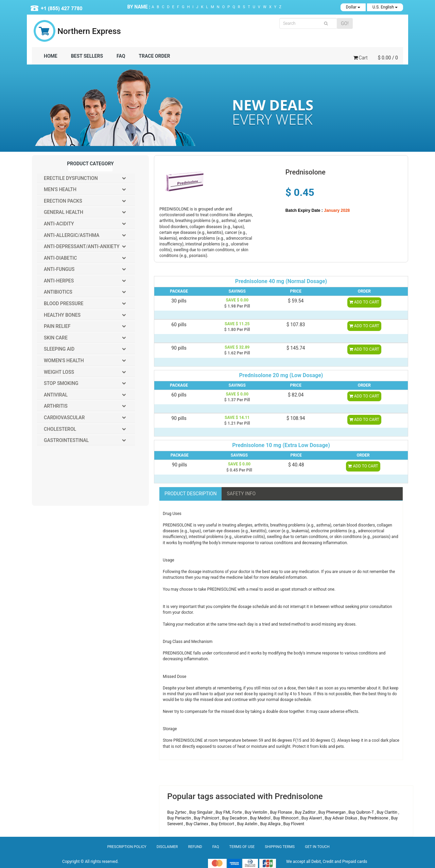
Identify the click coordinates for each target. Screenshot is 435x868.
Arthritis (56, 406)
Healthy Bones (62, 315)
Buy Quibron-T (362, 812)
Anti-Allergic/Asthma (72, 235)
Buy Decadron (235, 818)
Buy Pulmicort (207, 818)
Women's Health (64, 361)
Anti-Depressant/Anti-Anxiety (82, 246)
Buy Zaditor (306, 812)
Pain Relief (57, 326)
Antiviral (56, 395)
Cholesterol (60, 429)
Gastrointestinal (66, 440)
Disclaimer (167, 847)
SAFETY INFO (241, 494)
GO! (345, 23)
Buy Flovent (294, 824)
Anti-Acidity (59, 224)
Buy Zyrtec (177, 812)
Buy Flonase (281, 812)
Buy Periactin (180, 818)
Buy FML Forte (229, 812)
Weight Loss (59, 372)
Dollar (353, 7)
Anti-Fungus (59, 269)
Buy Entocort (223, 824)
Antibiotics (58, 292)
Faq (216, 847)
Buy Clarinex (198, 824)
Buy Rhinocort (286, 818)
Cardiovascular (64, 418)
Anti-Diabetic (60, 258)
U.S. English (385, 7)
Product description (190, 494)
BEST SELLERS (87, 56)
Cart (361, 58)
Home (51, 56)
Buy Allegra (271, 824)
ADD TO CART (364, 302)
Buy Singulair (202, 812)
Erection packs (63, 201)
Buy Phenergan (333, 812)
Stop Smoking (61, 383)
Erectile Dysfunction (71, 178)
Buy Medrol (261, 818)
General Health (64, 212)
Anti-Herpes (59, 281)
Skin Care (56, 338)
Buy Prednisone (375, 818)
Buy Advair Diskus (341, 818)
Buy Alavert (312, 818)
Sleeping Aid (59, 349)
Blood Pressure (64, 303)
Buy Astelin (248, 824)
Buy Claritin (388, 812)
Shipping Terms (280, 847)
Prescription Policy (127, 847)
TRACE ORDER (154, 56)
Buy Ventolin (256, 812)
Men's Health (60, 189)
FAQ (121, 56)
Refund (195, 847)
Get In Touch (317, 847)
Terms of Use (242, 847)
